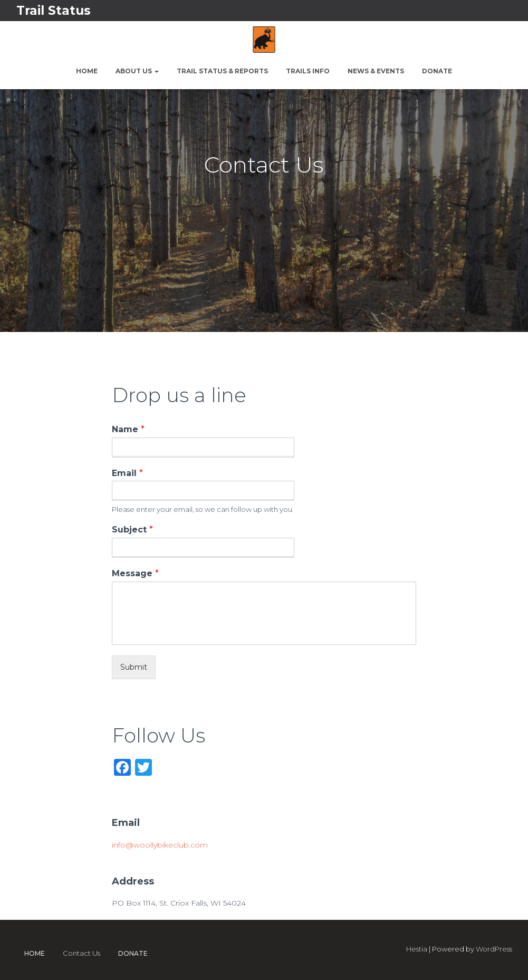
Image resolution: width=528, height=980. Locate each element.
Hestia (417, 949)
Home (87, 71)
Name (128, 429)
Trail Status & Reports (222, 71)
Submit (134, 667)
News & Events (376, 71)
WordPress (494, 949)
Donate (437, 71)
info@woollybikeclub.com (160, 845)
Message (135, 573)
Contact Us (81, 953)
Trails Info (308, 71)
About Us (137, 71)
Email (127, 473)
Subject (132, 530)
